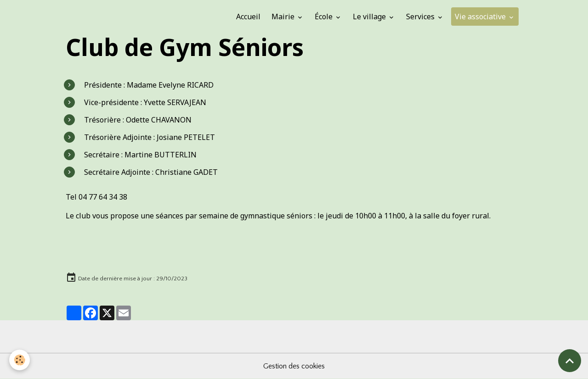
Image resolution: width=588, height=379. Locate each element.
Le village (370, 17)
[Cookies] (20, 360)
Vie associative (481, 17)
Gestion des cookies (294, 366)
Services (421, 17)
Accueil (248, 17)
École (325, 17)
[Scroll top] (570, 361)
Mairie (284, 17)
